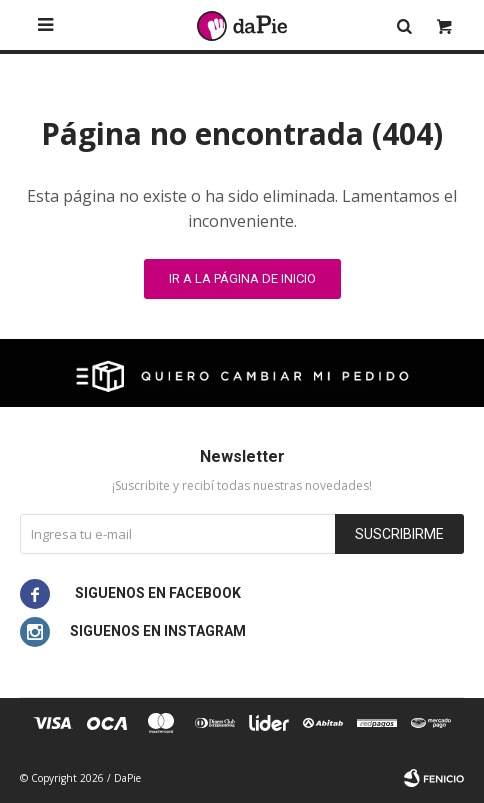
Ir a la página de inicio (242, 278)
